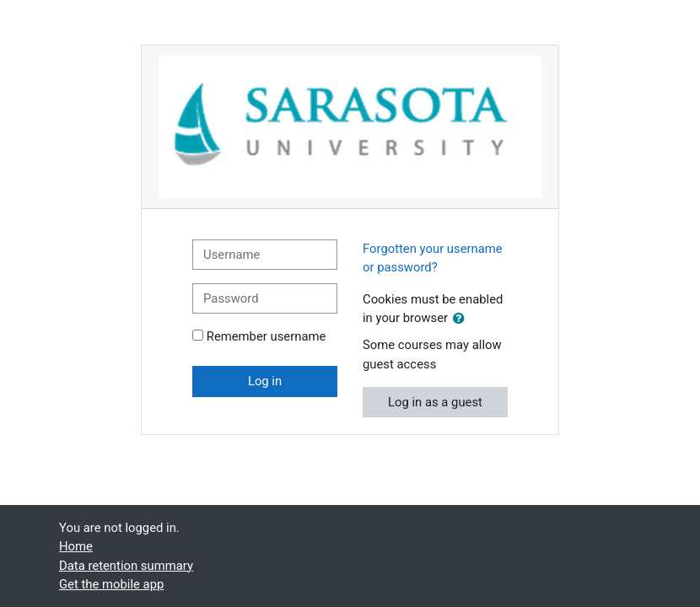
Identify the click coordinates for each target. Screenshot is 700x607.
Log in (265, 381)
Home (76, 546)
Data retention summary (126, 566)
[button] (462, 319)
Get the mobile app (111, 584)
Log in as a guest (435, 402)
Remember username (267, 336)
